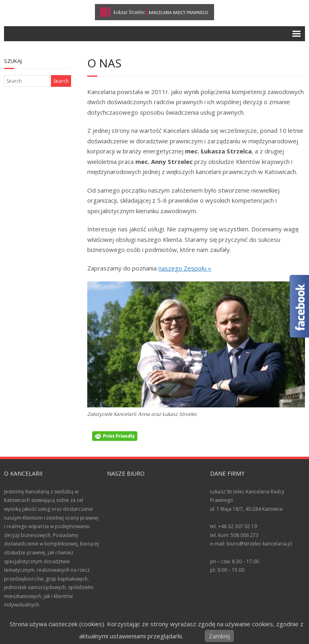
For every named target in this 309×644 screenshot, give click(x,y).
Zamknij (219, 636)
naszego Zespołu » (185, 268)
